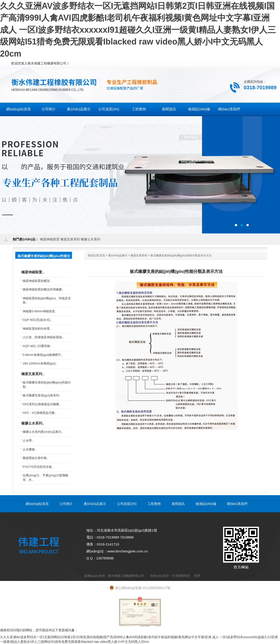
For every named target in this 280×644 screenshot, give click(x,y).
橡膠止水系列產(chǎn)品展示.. (43, 432)
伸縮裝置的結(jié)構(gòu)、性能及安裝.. (47, 300)
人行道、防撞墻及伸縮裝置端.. (43, 337)
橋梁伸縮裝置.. (33, 272)
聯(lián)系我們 (237, 504)
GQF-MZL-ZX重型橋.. (37, 346)
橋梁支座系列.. (33, 374)
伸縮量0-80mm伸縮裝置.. (40, 311)
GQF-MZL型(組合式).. (37, 320)
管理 (197, 576)
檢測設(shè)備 (206, 504)
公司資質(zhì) (127, 504)
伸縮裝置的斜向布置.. (37, 329)
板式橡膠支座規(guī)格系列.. (42, 395)
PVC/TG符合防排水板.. (38, 467)
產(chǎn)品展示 (118, 255)
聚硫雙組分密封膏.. (36, 458)
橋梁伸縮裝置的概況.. (37, 281)
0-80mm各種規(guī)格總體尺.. (43, 355)
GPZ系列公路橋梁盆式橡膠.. (42, 404)
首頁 (102, 255)
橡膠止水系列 (90, 239)
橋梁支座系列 (70, 239)
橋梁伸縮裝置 (50, 239)
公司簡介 (66, 504)
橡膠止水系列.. (33, 423)
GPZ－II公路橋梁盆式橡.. (39, 413)
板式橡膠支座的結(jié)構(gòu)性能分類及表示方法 (181, 255)
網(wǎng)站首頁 (19, 109)
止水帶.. (28, 441)
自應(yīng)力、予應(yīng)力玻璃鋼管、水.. (45, 478)
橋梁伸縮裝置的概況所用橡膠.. (43, 289)
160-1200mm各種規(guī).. (40, 363)
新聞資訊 (178, 504)
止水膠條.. (30, 449)
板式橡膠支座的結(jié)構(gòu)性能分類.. (47, 385)
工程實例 (154, 504)
